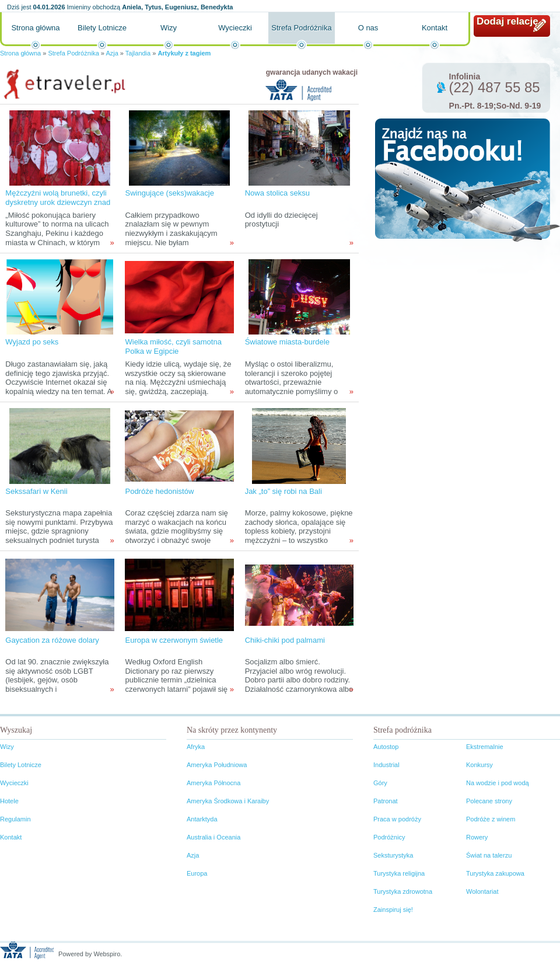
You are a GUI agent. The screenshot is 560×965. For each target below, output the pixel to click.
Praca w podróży (397, 819)
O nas (368, 28)
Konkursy (480, 765)
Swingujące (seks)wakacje (169, 193)
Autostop (386, 747)
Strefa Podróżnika (301, 28)
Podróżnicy (389, 837)
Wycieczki (235, 28)
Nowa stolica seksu (277, 193)
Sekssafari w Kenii (36, 491)
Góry (380, 783)
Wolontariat (482, 891)
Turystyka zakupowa (495, 873)
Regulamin (15, 819)
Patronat (386, 801)
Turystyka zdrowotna (403, 891)
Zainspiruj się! (393, 910)
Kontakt (435, 28)
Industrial (386, 765)
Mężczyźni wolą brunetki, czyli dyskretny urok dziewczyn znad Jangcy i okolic (58, 202)
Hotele (9, 801)
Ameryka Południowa (217, 765)
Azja (112, 53)
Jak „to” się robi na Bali (283, 491)
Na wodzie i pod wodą (498, 783)
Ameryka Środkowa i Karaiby (228, 801)
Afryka (196, 747)
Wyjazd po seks (32, 342)
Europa (197, 873)
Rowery (477, 837)
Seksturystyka (393, 855)
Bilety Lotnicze (102, 28)
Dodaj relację (508, 21)
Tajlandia (138, 53)
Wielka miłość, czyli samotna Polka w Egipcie (173, 346)
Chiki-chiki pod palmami (285, 640)
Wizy (169, 28)
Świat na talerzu (489, 855)
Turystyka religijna (399, 873)
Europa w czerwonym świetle (174, 640)
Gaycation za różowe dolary (52, 640)
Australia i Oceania (213, 837)
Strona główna (35, 28)
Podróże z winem (491, 819)
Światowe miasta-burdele (287, 342)
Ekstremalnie (485, 747)
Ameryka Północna (213, 783)
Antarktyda (202, 819)
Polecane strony (489, 801)
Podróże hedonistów (159, 491)
